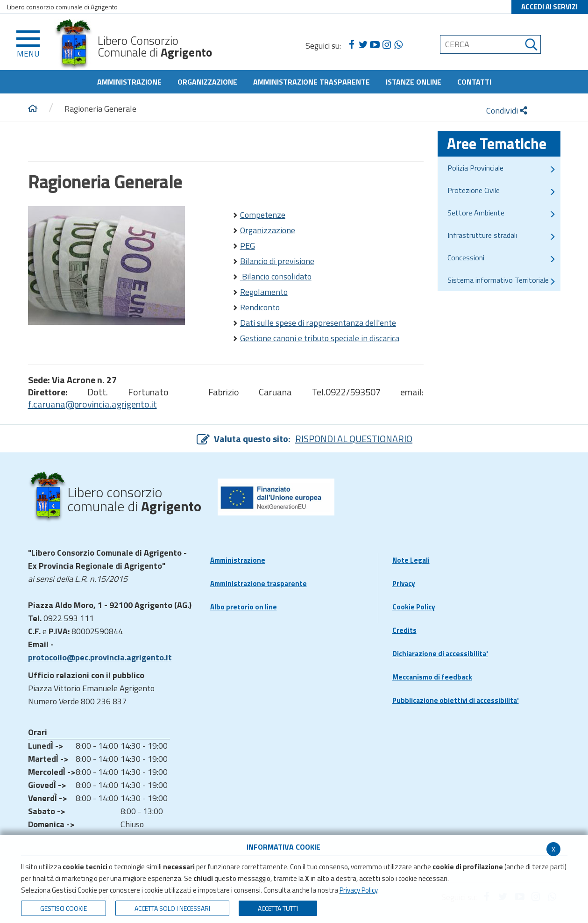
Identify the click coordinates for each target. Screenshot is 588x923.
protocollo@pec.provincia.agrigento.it (100, 657)
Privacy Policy (358, 890)
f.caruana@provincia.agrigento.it (92, 404)
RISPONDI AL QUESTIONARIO (354, 439)
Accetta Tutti (278, 908)
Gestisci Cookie (64, 908)
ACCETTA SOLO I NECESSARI (172, 908)
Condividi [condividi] (507, 111)
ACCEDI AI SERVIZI (549, 7)
